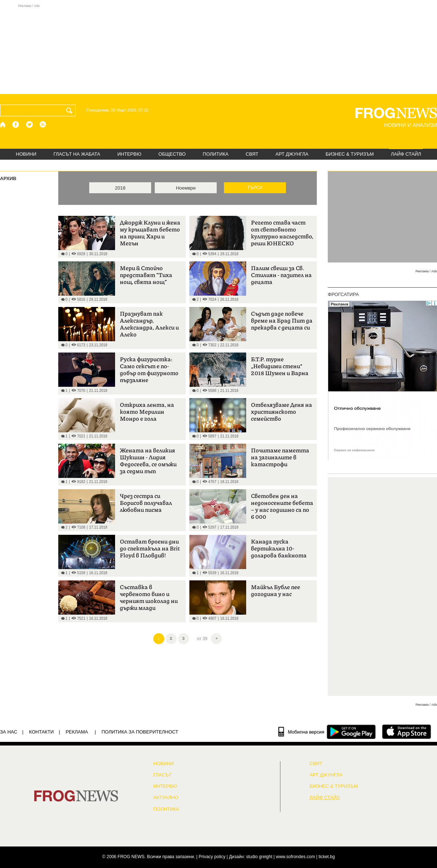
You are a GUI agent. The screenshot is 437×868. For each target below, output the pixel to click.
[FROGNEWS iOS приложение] (407, 732)
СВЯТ (252, 154)
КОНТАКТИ (42, 732)
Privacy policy (212, 857)
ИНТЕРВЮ (129, 154)
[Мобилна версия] (301, 732)
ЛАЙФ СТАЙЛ (406, 154)
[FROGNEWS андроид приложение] (351, 732)
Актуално (166, 798)
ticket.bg (327, 857)
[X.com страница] (29, 124)
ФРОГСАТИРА (343, 294)
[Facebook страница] (16, 124)
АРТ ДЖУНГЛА (292, 154)
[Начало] (3, 124)
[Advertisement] (219, 49)
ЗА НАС (9, 732)
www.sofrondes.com (296, 857)
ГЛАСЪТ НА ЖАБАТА (77, 154)
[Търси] (71, 110)
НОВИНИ (26, 154)
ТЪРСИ (255, 188)
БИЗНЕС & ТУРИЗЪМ (350, 154)
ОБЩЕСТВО (172, 154)
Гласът (162, 775)
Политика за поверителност (140, 732)
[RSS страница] (43, 124)
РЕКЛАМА (77, 732)
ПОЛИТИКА (216, 154)
